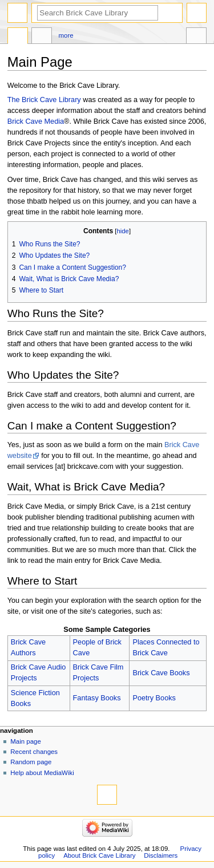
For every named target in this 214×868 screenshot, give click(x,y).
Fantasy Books (97, 698)
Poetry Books (154, 698)
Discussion (42, 37)
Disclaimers (161, 855)
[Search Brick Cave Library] (98, 13)
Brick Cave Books (161, 673)
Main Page (18, 37)
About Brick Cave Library (99, 855)
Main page (26, 741)
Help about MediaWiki (42, 773)
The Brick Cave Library (44, 100)
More (66, 35)
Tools (196, 37)
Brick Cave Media (36, 121)
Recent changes (34, 752)
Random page (31, 762)
